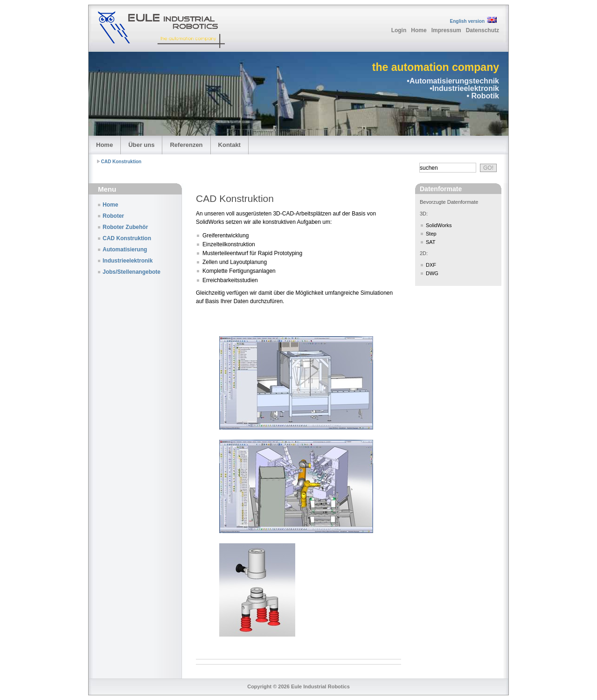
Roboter (113, 216)
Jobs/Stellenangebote (132, 272)
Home (419, 30)
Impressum (446, 30)
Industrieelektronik (128, 261)
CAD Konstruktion (121, 162)
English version (467, 21)
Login (399, 30)
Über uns (141, 145)
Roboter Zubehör (125, 227)
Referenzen (186, 145)
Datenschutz (482, 30)
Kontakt (229, 145)
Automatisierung (125, 250)
